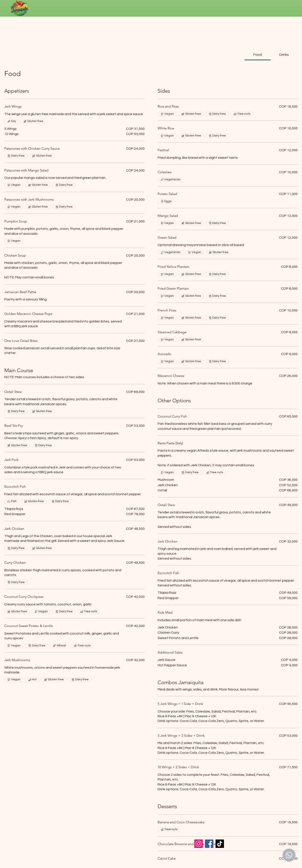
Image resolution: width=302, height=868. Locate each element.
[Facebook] (209, 844)
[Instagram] (199, 844)
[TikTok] (220, 844)
